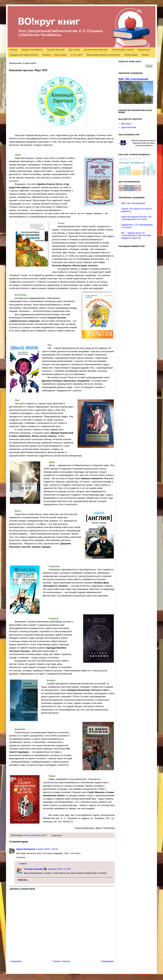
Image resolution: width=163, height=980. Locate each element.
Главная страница (61, 961)
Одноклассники (129, 127)
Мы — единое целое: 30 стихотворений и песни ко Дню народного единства (136, 235)
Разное (145, 55)
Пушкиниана (144, 50)
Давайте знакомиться (32, 50)
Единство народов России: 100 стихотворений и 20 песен (136, 218)
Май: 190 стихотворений (133, 79)
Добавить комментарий (22, 889)
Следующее (16, 961)
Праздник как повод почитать (24, 55)
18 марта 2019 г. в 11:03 (59, 869)
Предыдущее (107, 961)
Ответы (23, 864)
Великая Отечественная (96, 50)
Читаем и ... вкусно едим (54, 55)
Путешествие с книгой (123, 50)
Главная (14, 50)
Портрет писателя (56, 50)
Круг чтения (74, 50)
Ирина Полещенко (26, 849)
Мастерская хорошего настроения (103, 55)
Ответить (21, 857)
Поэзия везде (131, 55)
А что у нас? (77, 55)
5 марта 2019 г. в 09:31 (47, 849)
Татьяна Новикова (32, 835)
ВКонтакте (126, 124)
